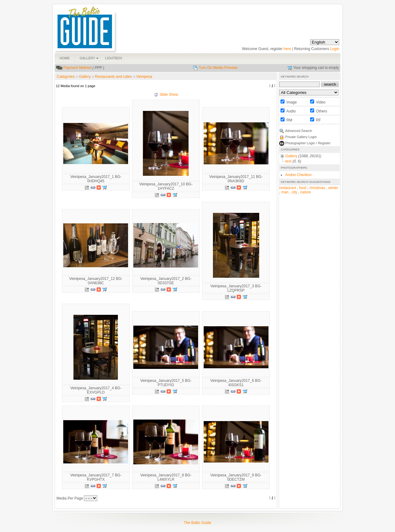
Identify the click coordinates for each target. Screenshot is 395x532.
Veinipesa (144, 77)
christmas (317, 188)
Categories (66, 77)
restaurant (288, 188)
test (288, 161)
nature (306, 192)
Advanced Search (299, 131)
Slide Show (169, 95)
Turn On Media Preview (218, 68)
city (294, 192)
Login (335, 49)
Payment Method (77, 68)
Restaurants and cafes (114, 77)
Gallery (85, 77)
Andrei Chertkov (298, 175)
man (285, 192)
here (287, 49)
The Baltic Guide (198, 523)
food (303, 188)
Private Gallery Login (301, 137)
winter (333, 188)
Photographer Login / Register (308, 143)
